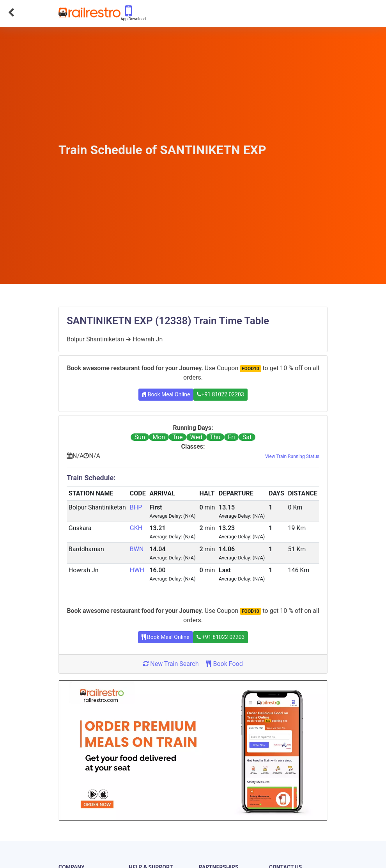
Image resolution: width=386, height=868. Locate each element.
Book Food (224, 664)
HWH (137, 570)
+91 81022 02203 (220, 394)
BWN (137, 549)
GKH (136, 528)
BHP (136, 507)
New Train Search (171, 664)
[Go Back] (11, 12)
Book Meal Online (166, 394)
